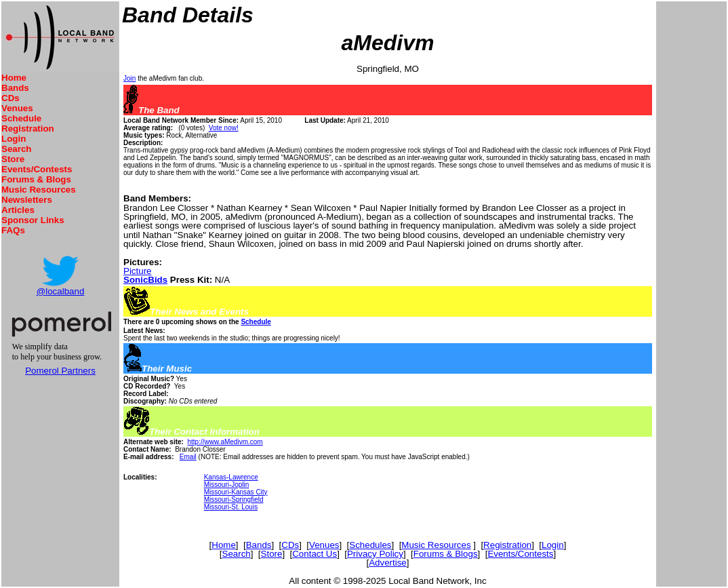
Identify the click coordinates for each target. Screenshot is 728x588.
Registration (28, 129)
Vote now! (224, 128)
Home (14, 78)
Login (14, 139)
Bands (15, 88)
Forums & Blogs (36, 179)
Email (188, 457)
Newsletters (27, 200)
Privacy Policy (375, 554)
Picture (137, 271)
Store (13, 159)
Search (16, 149)
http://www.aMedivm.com (225, 442)
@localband (61, 291)
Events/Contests (37, 169)
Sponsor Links (33, 220)
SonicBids (145, 280)
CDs (11, 98)
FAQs (13, 230)
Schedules (370, 545)
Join (129, 78)
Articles (18, 210)
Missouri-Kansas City (236, 492)
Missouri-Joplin (227, 485)
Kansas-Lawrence (231, 477)
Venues (17, 108)
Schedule (21, 118)
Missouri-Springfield (234, 499)
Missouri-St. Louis (231, 507)
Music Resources (39, 190)
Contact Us (315, 554)
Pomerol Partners (60, 371)
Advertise (388, 563)
